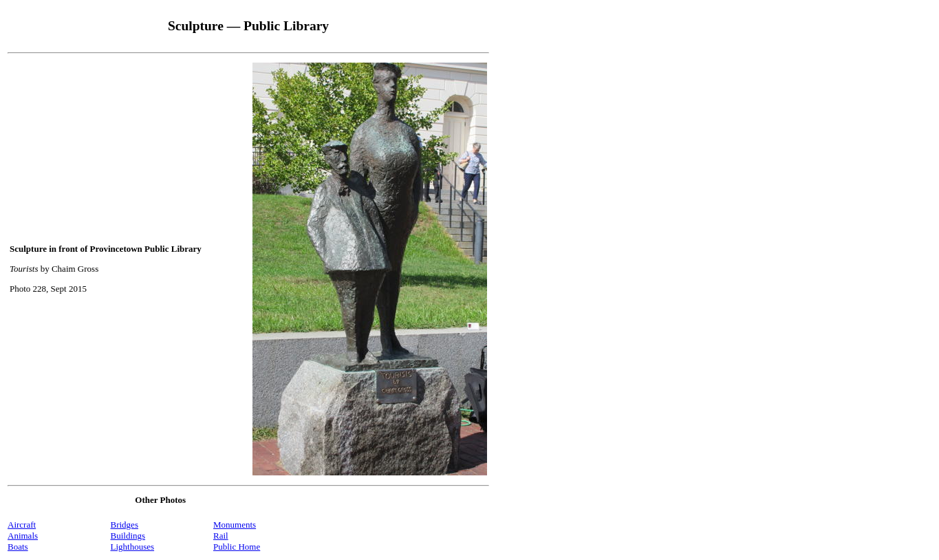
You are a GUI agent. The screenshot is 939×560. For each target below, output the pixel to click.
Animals (23, 536)
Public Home (237, 547)
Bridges (125, 525)
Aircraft (22, 525)
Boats (18, 547)
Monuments (235, 525)
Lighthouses (133, 547)
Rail (221, 536)
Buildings (128, 536)
